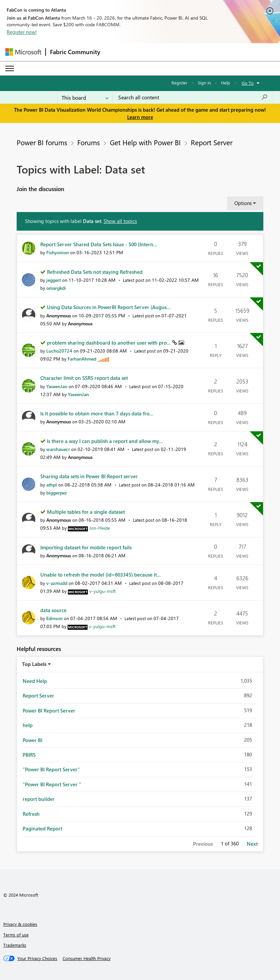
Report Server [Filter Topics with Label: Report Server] (38, 696)
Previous (203, 844)
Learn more (140, 117)
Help (226, 83)
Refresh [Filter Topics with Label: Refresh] (31, 814)
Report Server (212, 142)
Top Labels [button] (34, 664)
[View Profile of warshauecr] (58, 449)
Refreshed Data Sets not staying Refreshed (95, 272)
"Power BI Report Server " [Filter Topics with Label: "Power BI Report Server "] (52, 784)
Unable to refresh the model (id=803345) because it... (101, 575)
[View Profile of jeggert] (54, 280)
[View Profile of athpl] (52, 485)
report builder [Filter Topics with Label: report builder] (39, 799)
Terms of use (16, 935)
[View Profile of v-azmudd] (57, 583)
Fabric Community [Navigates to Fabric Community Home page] (75, 52)
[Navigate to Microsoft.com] (23, 52)
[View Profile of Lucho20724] (59, 351)
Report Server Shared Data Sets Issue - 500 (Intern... (99, 244)
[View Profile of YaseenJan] (57, 386)
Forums (89, 142)
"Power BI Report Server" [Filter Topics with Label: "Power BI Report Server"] (51, 769)
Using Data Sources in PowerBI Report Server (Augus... (109, 307)
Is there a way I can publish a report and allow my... (105, 441)
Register (179, 83)
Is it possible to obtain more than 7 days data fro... (97, 413)
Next (252, 844)
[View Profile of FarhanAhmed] (82, 359)
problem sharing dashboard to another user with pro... (110, 343)
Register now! (22, 32)
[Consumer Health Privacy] (87, 958)
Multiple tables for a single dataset (86, 512)
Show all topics (120, 221)
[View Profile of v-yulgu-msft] (103, 591)
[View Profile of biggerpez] (57, 493)
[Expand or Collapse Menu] (10, 68)
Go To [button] (248, 83)
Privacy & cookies (20, 924)
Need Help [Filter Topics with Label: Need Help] (35, 681)
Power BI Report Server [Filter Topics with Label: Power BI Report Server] (49, 710)
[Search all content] (193, 97)
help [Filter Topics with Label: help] (28, 725)
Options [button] (243, 203)
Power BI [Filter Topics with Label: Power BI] (32, 740)
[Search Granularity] (85, 97)
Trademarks (15, 945)
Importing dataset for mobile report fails (86, 547)
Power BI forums (42, 142)
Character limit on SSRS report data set (84, 378)
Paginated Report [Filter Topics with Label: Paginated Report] (42, 828)
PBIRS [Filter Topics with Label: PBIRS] (29, 755)
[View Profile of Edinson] (54, 618)
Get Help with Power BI (145, 142)
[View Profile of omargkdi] (56, 288)
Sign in (204, 83)
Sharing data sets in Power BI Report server (89, 476)
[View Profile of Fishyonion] (58, 252)
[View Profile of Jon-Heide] (100, 528)
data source (53, 610)
